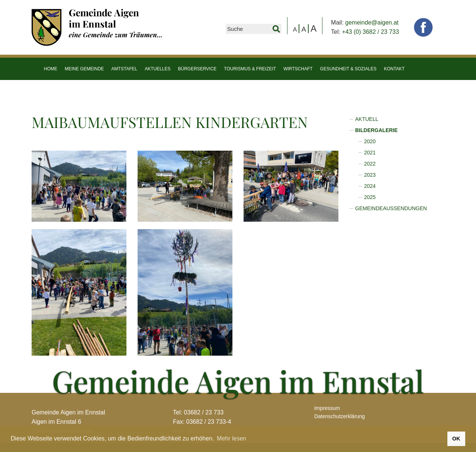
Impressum (327, 408)
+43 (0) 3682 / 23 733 (370, 32)
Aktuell (367, 119)
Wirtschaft (298, 69)
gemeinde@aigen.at (372, 23)
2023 (370, 175)
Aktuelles (157, 69)
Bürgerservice (197, 69)
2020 (370, 141)
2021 (370, 153)
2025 (370, 197)
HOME (51, 69)
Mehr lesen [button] (231, 438)
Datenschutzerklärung (340, 416)
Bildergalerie (376, 130)
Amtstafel (124, 69)
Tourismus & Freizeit (250, 69)
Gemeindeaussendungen (391, 208)
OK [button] (456, 439)
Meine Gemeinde (84, 69)
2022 (370, 164)
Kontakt (394, 69)
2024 (370, 186)
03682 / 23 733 (204, 412)
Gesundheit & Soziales (348, 69)
